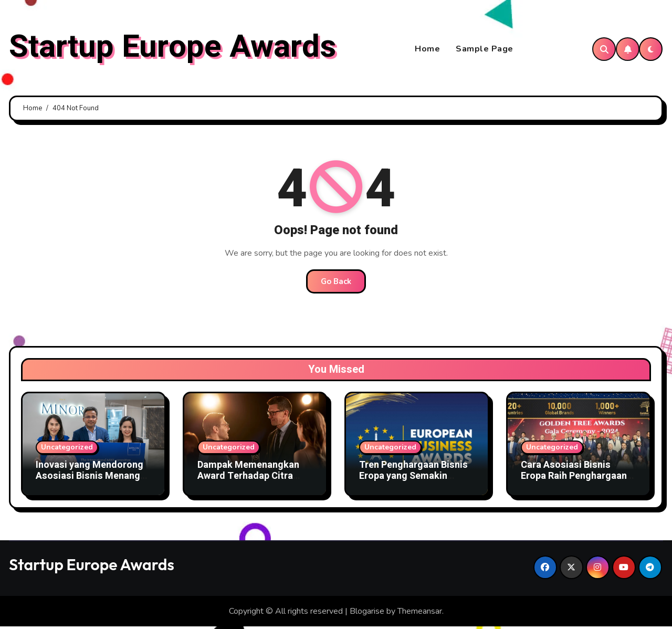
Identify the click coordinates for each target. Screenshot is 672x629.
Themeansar (420, 613)
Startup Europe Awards (172, 48)
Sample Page (485, 50)
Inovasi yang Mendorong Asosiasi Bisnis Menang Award (90, 478)
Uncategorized (67, 449)
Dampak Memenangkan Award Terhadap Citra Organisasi (248, 478)
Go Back (336, 284)
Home (427, 50)
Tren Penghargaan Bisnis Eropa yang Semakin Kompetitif (413, 478)
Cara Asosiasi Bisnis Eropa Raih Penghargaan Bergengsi (574, 478)
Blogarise (367, 613)
